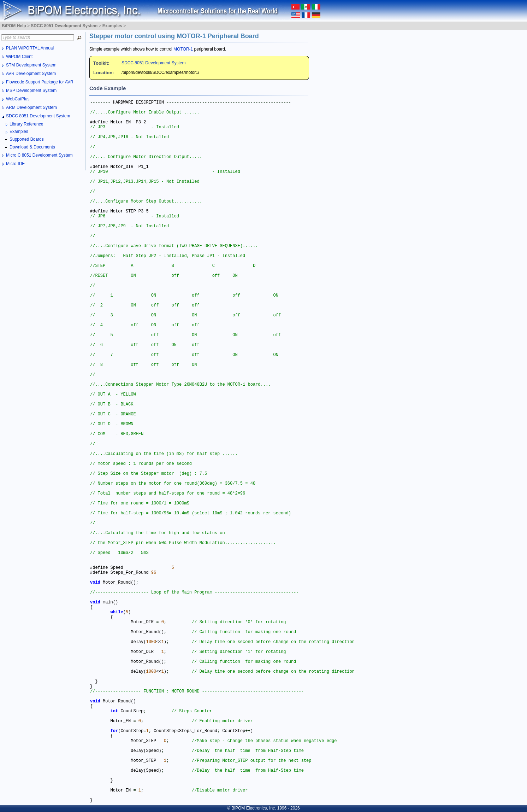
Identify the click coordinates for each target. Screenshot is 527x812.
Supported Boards (27, 139)
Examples (19, 132)
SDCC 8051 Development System (153, 63)
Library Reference (26, 124)
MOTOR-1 (183, 49)
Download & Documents (32, 147)
